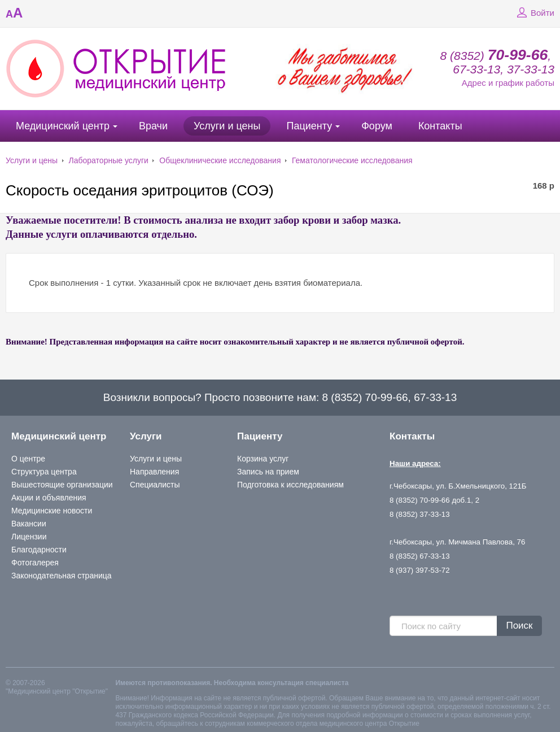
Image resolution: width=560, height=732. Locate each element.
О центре (28, 459)
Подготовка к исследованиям (290, 485)
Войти (534, 13)
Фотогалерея (35, 563)
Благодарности (39, 550)
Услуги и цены (227, 126)
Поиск (519, 626)
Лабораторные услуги (109, 160)
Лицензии (29, 537)
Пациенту (309, 126)
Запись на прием (268, 472)
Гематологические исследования (352, 160)
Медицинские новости (52, 511)
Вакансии (29, 524)
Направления (154, 472)
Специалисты (155, 485)
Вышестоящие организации (62, 485)
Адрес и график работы (508, 83)
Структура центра (44, 472)
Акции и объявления (49, 498)
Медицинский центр (63, 126)
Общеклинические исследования (220, 160)
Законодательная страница (62, 576)
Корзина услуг (263, 459)
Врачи (153, 126)
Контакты (440, 126)
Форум (377, 126)
